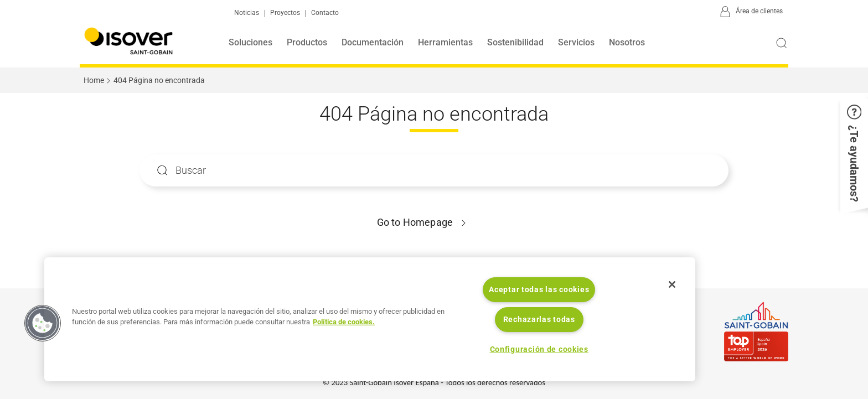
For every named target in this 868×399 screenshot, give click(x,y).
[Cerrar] (672, 284)
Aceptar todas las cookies (539, 290)
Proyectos (285, 13)
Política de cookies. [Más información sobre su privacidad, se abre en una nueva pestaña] (344, 322)
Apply (162, 170)
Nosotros (627, 42)
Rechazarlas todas (539, 320)
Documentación (373, 42)
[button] (854, 161)
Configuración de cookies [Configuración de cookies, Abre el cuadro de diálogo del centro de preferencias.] (539, 349)
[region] (370, 319)
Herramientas (445, 42)
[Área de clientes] (750, 12)
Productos (307, 42)
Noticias (247, 13)
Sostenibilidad (515, 42)
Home (94, 80)
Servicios (576, 42)
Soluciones (250, 42)
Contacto (325, 13)
